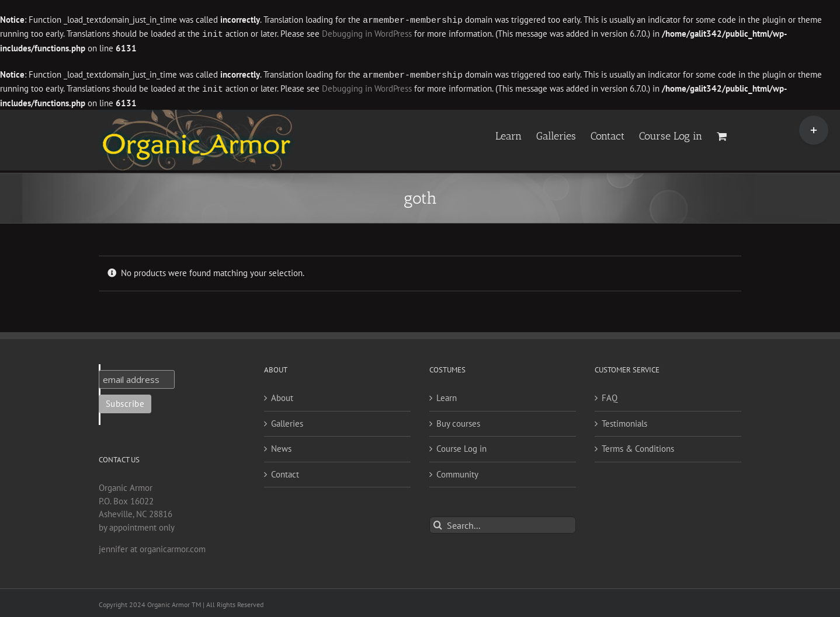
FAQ (610, 395)
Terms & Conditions (638, 446)
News (281, 446)
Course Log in (461, 446)
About (282, 395)
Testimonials (624, 421)
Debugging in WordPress (367, 34)
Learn (447, 395)
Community (457, 472)
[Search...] (503, 523)
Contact (285, 472)
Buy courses (458, 421)
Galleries (287, 421)
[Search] (438, 523)
